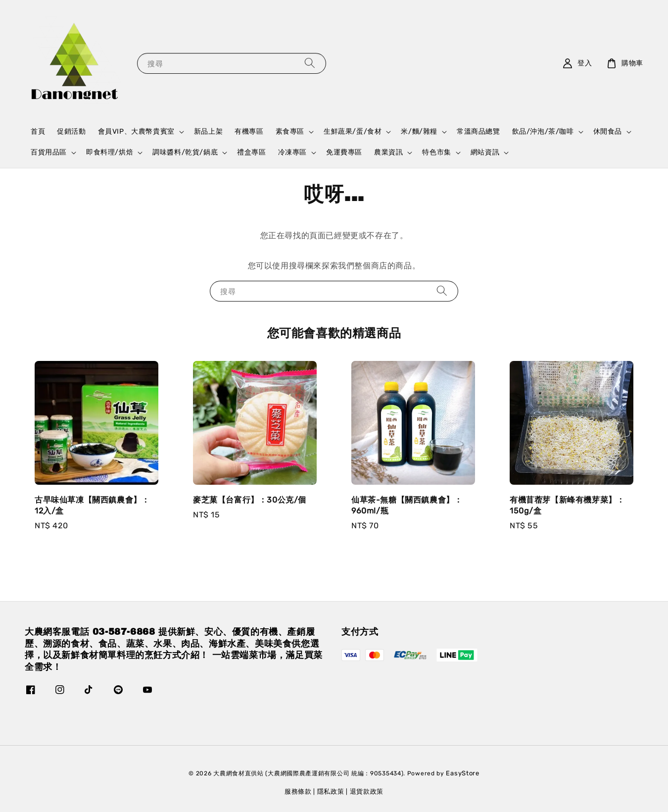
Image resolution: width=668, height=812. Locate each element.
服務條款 (298, 791)
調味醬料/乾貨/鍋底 (185, 152)
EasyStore (462, 773)
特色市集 (436, 152)
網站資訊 (485, 152)
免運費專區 (344, 152)
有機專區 (249, 131)
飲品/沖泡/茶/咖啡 (543, 131)
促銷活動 (71, 131)
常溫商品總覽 (478, 131)
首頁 (38, 131)
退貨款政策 (367, 791)
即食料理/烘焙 (110, 152)
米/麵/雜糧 (419, 131)
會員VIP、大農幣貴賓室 (136, 131)
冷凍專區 (292, 152)
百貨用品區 (49, 152)
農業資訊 (388, 152)
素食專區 (290, 131)
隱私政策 (331, 791)
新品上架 (208, 131)
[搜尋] (310, 63)
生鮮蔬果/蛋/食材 (353, 131)
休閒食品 (608, 131)
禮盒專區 (251, 152)
